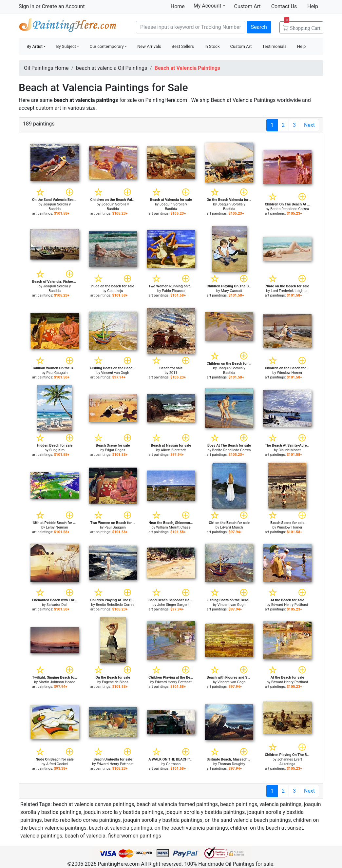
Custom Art (247, 6)
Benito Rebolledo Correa (290, 209)
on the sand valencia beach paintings (248, 820)
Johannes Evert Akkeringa (290, 762)
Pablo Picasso (173, 291)
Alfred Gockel (57, 764)
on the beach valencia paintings (191, 828)
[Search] (191, 27)
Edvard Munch (232, 527)
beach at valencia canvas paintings (94, 804)
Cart (302, 26)
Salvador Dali (57, 605)
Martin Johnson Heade (57, 682)
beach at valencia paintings (120, 828)
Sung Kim (57, 450)
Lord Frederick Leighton (290, 291)
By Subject (66, 46)
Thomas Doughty (232, 764)
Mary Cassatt (231, 291)
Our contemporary (106, 46)
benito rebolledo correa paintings (83, 820)
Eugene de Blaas (115, 682)
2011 (173, 373)
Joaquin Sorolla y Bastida (57, 207)
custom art (48, 108)
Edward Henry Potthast (290, 605)
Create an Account (63, 6)
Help (313, 6)
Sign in (27, 6)
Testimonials (274, 46)
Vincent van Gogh (115, 373)
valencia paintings (280, 804)
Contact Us (284, 6)
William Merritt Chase (173, 527)
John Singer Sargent (173, 605)
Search (259, 27)
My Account (209, 6)
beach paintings (239, 804)
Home (178, 6)
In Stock (212, 46)
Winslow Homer (289, 373)
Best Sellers (183, 46)
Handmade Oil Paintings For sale (68, 26)
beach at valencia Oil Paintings (112, 68)
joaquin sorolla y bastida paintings (123, 812)
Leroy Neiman (57, 527)
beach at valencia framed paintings (177, 804)
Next (309, 125)
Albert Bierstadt (173, 450)
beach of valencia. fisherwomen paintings (113, 836)
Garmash (173, 764)
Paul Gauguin (57, 373)
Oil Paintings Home (46, 68)
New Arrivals (149, 46)
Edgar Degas (115, 450)
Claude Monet (290, 450)
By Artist (35, 46)
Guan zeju (115, 291)
